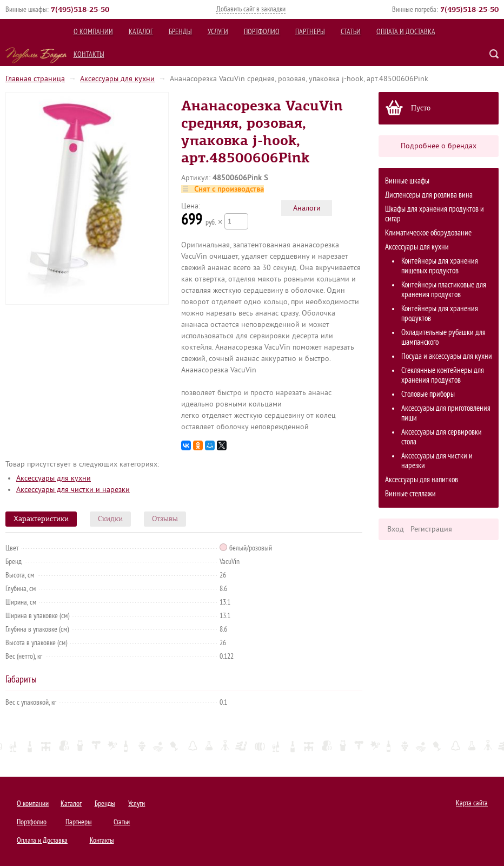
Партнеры (310, 32)
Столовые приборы (428, 394)
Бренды (180, 32)
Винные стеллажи (410, 494)
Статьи (351, 32)
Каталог (141, 32)
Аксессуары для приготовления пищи (446, 413)
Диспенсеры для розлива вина (429, 195)
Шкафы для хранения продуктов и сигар (435, 214)
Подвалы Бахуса (36, 55)
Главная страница (35, 79)
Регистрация (431, 529)
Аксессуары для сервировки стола (442, 437)
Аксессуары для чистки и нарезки (437, 461)
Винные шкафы (407, 181)
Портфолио (262, 32)
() (80, 9)
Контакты (89, 54)
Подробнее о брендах (439, 146)
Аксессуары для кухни (117, 79)
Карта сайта (472, 803)
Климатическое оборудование (428, 233)
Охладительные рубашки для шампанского (443, 337)
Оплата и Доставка (406, 32)
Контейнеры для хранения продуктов (440, 314)
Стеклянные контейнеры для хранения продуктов (443, 375)
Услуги (218, 32)
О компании (93, 32)
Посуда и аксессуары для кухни (447, 356)
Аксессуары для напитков (422, 480)
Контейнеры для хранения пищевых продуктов (440, 266)
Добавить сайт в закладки (251, 9)
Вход (396, 529)
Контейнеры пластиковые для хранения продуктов (444, 290)
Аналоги (307, 208)
